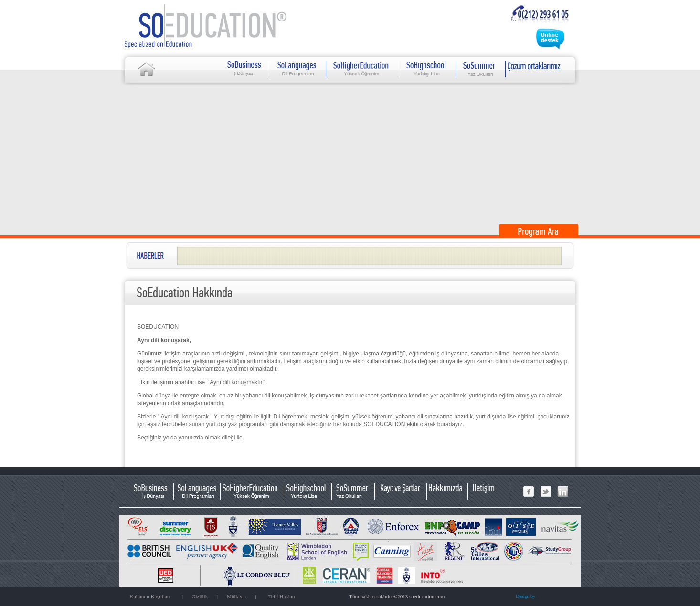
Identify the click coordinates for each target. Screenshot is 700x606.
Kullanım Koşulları (150, 596)
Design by (525, 596)
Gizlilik (200, 596)
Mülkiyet (236, 596)
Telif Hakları (282, 596)
